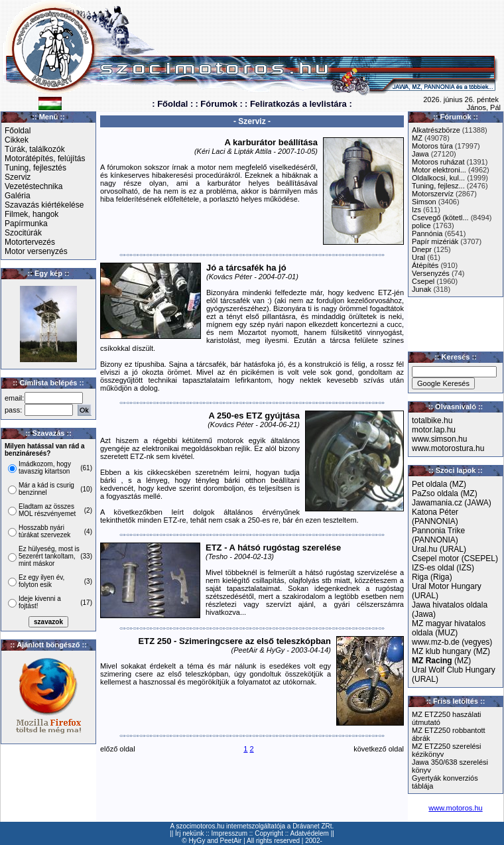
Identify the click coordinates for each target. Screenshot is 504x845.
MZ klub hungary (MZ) (451, 651)
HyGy (197, 841)
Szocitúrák (23, 233)
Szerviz (18, 177)
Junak (421, 289)
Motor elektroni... (439, 170)
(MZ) (441, 661)
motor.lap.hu (434, 430)
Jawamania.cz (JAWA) (452, 503)
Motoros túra (432, 146)
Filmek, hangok (31, 214)
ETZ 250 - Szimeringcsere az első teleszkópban (235, 641)
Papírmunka (26, 224)
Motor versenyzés (36, 251)
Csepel (423, 281)
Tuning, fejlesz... (438, 186)
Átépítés (425, 265)
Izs (416, 210)
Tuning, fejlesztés (35, 168)
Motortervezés (30, 242)
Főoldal (18, 131)
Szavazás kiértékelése (44, 205)
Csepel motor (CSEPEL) (455, 558)
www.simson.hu (439, 439)
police (421, 226)
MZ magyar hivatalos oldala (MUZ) (449, 628)
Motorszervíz (433, 194)
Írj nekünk (189, 833)
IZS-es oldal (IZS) (443, 568)
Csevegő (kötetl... (440, 218)
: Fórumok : (219, 104)
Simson (424, 202)
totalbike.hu (432, 421)
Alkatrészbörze (436, 130)
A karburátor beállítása (271, 142)
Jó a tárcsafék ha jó (246, 268)
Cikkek (17, 140)
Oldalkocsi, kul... (438, 178)
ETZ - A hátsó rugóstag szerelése (273, 548)
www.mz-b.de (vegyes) (452, 642)
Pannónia (427, 233)
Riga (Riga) (432, 577)
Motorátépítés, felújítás (45, 159)
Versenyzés (431, 273)
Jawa (420, 154)
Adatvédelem (310, 833)
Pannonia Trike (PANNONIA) (438, 535)
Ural (418, 257)
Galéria (18, 196)
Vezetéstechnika (33, 186)
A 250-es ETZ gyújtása (254, 416)
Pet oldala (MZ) (439, 484)
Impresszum (229, 833)
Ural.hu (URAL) (439, 549)
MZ (417, 138)
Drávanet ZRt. (313, 826)
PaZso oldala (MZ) (445, 493)
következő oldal (379, 749)
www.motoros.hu (455, 808)
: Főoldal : (172, 104)
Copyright (269, 833)
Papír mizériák (435, 241)
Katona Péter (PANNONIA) (435, 517)
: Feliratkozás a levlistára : (298, 104)
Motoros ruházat (438, 162)
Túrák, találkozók (35, 149)
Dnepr (422, 249)
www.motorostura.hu (448, 448)
